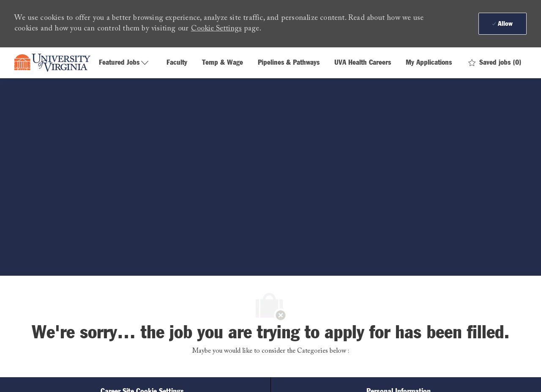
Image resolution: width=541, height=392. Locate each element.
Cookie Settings (216, 29)
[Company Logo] (52, 63)
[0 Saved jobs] (495, 63)
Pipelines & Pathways (289, 63)
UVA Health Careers (363, 63)
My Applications (429, 63)
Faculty (177, 63)
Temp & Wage (223, 63)
